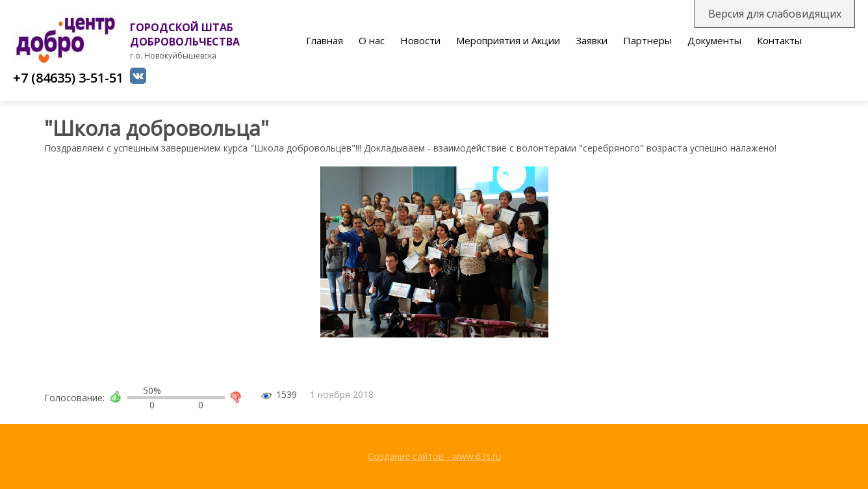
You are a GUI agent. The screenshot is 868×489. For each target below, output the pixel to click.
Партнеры (647, 40)
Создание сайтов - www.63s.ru (434, 456)
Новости (420, 40)
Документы (714, 40)
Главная (325, 40)
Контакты (779, 40)
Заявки (592, 40)
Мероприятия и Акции (508, 40)
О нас (372, 40)
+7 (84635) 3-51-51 (68, 78)
